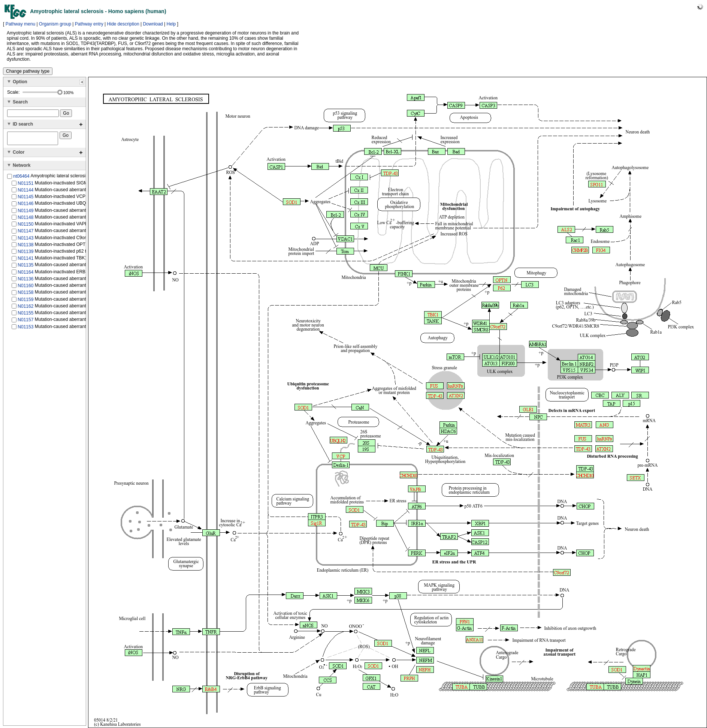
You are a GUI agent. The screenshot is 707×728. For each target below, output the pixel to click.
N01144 (25, 192)
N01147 (25, 233)
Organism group (55, 24)
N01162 (25, 309)
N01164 (25, 274)
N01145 (25, 199)
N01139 (25, 254)
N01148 (25, 220)
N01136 (25, 281)
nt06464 (21, 178)
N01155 (25, 315)
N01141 (25, 261)
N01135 (25, 267)
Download (153, 24)
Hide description (123, 24)
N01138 (25, 247)
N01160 (25, 288)
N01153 (25, 329)
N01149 (25, 213)
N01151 (25, 185)
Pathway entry (89, 24)
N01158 (25, 295)
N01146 (25, 206)
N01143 (25, 240)
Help (171, 24)
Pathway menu (20, 24)
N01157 (25, 322)
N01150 (25, 226)
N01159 (25, 301)
